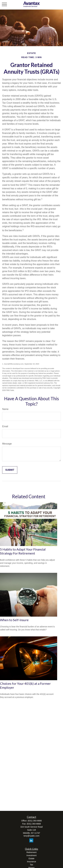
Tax (31, 865)
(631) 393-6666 (35, 821)
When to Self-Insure (14, 620)
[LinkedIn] (31, 840)
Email (5, 426)
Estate (31, 858)
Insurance (31, 862)
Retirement (31, 852)
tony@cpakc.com (31, 836)
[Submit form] (10, 470)
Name (5, 409)
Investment (31, 855)
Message (7, 444)
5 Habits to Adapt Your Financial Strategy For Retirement (23, 551)
